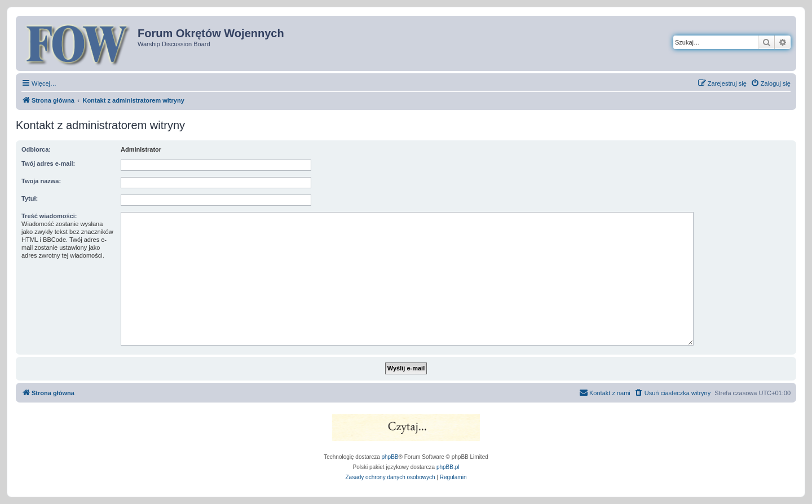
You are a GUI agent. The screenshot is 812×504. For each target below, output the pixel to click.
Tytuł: (30, 198)
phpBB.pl (448, 467)
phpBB (390, 457)
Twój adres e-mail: (48, 163)
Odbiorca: (36, 149)
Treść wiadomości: (49, 216)
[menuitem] (771, 83)
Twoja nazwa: (41, 181)
